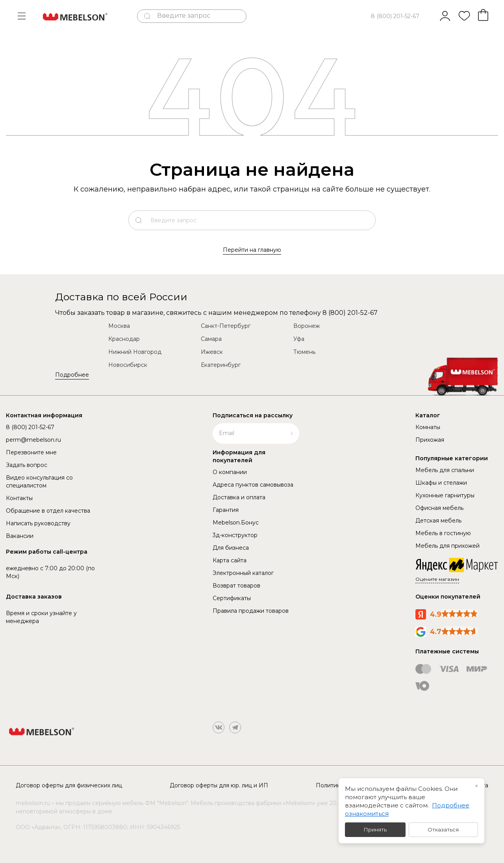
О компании (230, 472)
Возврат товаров (236, 586)
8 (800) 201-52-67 (395, 16)
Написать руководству (38, 523)
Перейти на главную (252, 250)
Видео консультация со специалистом (39, 482)
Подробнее (72, 375)
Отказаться (443, 830)
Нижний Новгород (135, 352)
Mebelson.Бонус (236, 523)
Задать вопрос (27, 465)
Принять (375, 830)
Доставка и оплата (239, 497)
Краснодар (124, 339)
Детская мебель (438, 521)
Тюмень (304, 352)
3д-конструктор (235, 535)
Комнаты (428, 427)
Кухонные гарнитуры (445, 495)
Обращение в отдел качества (48, 511)
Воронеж (307, 326)
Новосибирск (128, 365)
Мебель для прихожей (447, 546)
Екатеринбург (221, 365)
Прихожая (430, 440)
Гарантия (226, 510)
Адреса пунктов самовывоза (253, 485)
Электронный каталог (243, 573)
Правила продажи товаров (251, 611)
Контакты (19, 498)
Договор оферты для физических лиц (69, 785)
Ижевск (212, 352)
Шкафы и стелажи (441, 483)
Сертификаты (232, 598)
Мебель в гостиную (443, 533)
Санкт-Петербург (226, 326)
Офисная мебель (439, 508)
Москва (119, 326)
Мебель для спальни (445, 470)
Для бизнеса (231, 548)
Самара (211, 339)
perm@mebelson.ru (33, 440)
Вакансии (20, 536)
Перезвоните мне (31, 452)
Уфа (299, 339)
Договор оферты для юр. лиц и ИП (219, 785)
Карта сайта (230, 560)
